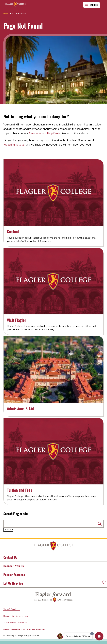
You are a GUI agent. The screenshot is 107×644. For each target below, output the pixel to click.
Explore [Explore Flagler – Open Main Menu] (94, 5)
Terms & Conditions (12, 609)
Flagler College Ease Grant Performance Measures (24, 629)
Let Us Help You (13, 583)
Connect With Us (14, 566)
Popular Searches (14, 575)
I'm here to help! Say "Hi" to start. (78, 636)
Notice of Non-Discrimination (16, 616)
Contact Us (10, 557)
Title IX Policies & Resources (15, 623)
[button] (99, 636)
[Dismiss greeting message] (92, 634)
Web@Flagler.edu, (14, 145)
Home (53, 546)
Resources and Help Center (45, 133)
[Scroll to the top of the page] (105, 582)
